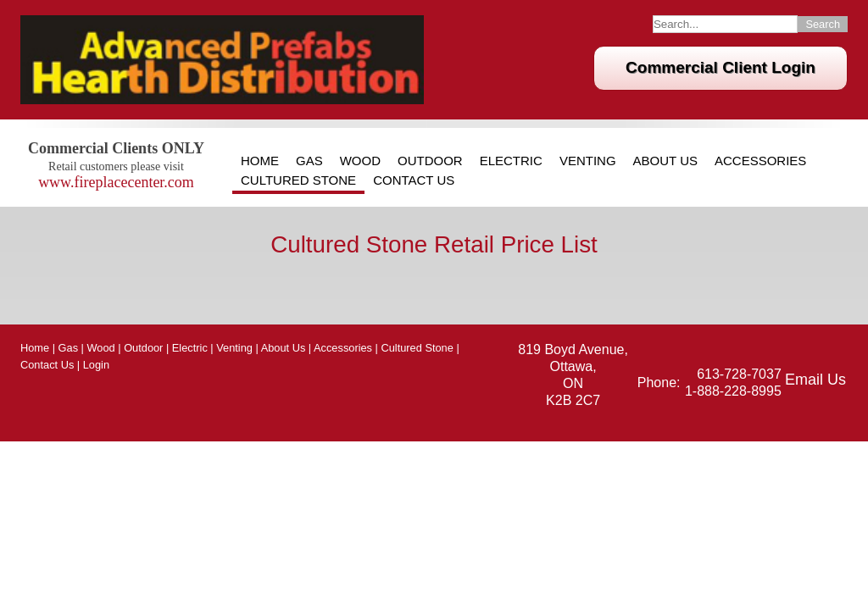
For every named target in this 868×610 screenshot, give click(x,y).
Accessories (760, 161)
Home (260, 161)
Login (96, 365)
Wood (360, 161)
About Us (665, 161)
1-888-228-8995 (733, 391)
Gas (309, 161)
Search (823, 24)
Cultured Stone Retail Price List (434, 244)
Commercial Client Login (721, 67)
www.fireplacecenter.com (116, 182)
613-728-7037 (739, 374)
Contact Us (414, 180)
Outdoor (430, 161)
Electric (511, 161)
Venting (588, 161)
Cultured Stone (298, 180)
